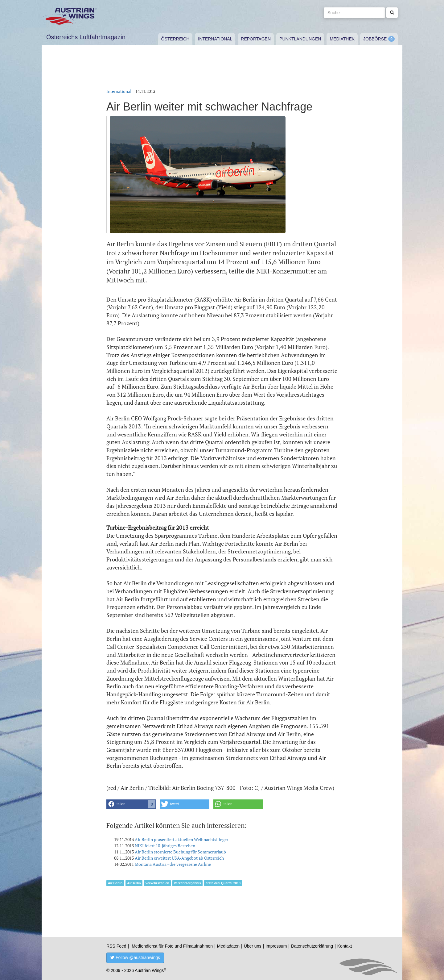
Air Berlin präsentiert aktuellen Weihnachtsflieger (181, 839)
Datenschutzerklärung (312, 946)
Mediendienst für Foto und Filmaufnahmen (172, 946)
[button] (131, 804)
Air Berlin (115, 883)
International (215, 39)
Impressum (276, 946)
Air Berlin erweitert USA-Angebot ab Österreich (179, 858)
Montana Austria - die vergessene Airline (173, 864)
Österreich (175, 39)
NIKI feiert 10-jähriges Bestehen (165, 846)
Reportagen (256, 39)
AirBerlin (134, 883)
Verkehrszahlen (157, 883)
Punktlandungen (300, 39)
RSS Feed (116, 946)
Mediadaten (228, 946)
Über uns (253, 946)
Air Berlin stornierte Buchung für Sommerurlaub (180, 852)
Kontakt (345, 946)
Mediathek (342, 39)
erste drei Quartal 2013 (223, 883)
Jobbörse (375, 39)
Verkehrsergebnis (187, 883)
